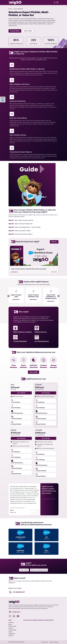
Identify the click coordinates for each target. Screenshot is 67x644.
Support (11, 628)
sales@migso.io (15, 612)
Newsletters (12, 634)
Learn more (15, 272)
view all (54, 242)
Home (10, 9)
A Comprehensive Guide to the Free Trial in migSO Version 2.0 (28, 269)
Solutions (11, 622)
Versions (11, 636)
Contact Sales (12, 630)
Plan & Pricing (12, 626)
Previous (9, 296)
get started (21, 393)
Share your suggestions (39, 570)
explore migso (15, 31)
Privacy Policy (45, 642)
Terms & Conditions (54, 642)
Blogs (10, 624)
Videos (10, 632)
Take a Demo (28, 31)
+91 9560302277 (17, 592)
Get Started (46, 393)
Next (58, 296)
